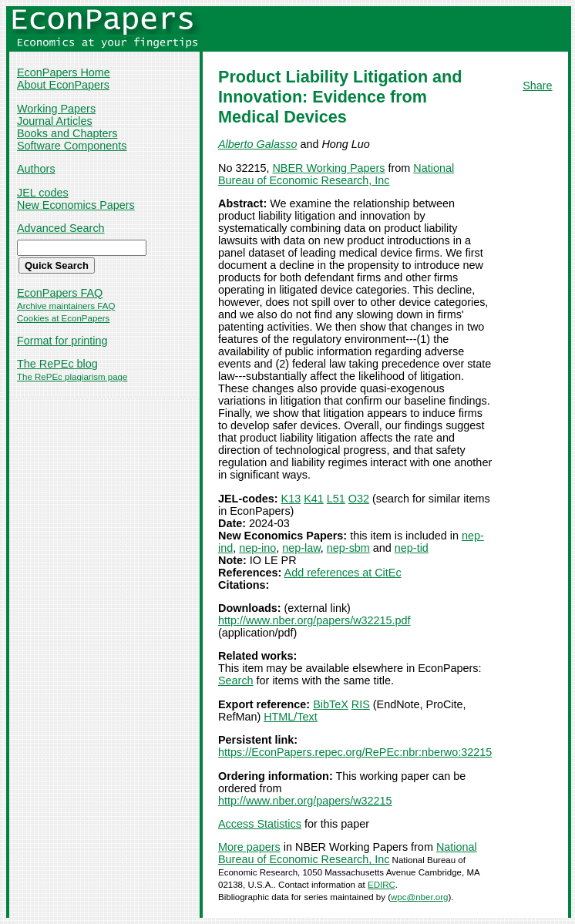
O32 (359, 499)
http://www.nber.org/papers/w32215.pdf (314, 620)
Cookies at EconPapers (63, 318)
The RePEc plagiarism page (72, 377)
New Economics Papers (76, 205)
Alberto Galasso (257, 144)
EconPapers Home (64, 72)
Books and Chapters (67, 133)
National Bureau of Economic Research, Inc (336, 174)
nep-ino (257, 548)
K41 (314, 499)
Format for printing (62, 341)
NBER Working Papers (328, 168)
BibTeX (331, 704)
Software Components (72, 146)
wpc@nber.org (419, 897)
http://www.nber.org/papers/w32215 (305, 801)
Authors (36, 169)
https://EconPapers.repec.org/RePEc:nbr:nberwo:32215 (355, 752)
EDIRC (382, 885)
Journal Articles (55, 121)
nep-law (301, 548)
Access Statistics (260, 824)
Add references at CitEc (343, 573)
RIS (361, 704)
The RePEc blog (57, 364)
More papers (249, 847)
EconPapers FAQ (60, 293)
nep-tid (412, 548)
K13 (291, 499)
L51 (336, 499)
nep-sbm (348, 548)
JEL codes (43, 193)
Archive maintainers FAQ (66, 306)
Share (537, 86)
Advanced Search (61, 228)
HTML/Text (291, 717)
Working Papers (56, 109)
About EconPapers (63, 85)
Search (236, 680)
